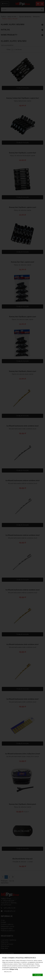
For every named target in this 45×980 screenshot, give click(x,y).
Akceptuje (38, 975)
